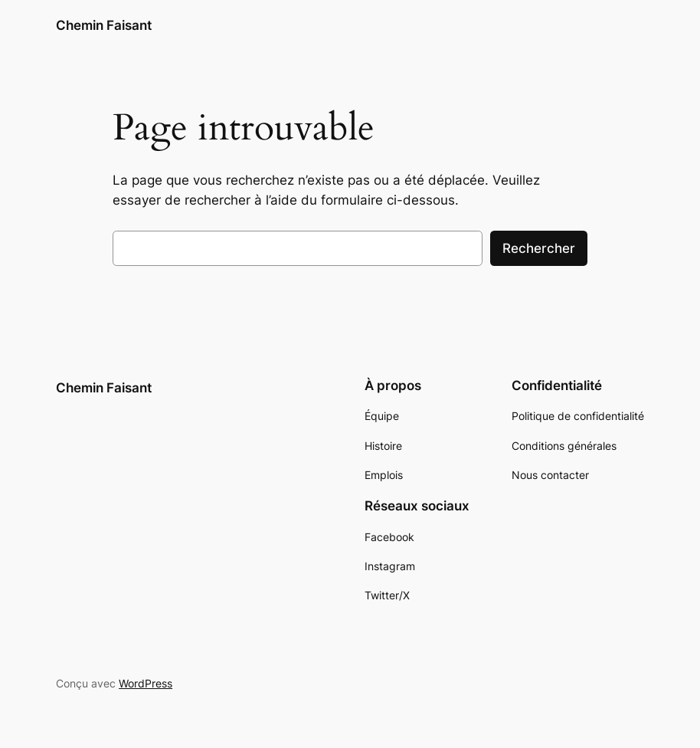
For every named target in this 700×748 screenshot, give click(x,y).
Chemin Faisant (104, 25)
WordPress (146, 683)
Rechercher (539, 248)
